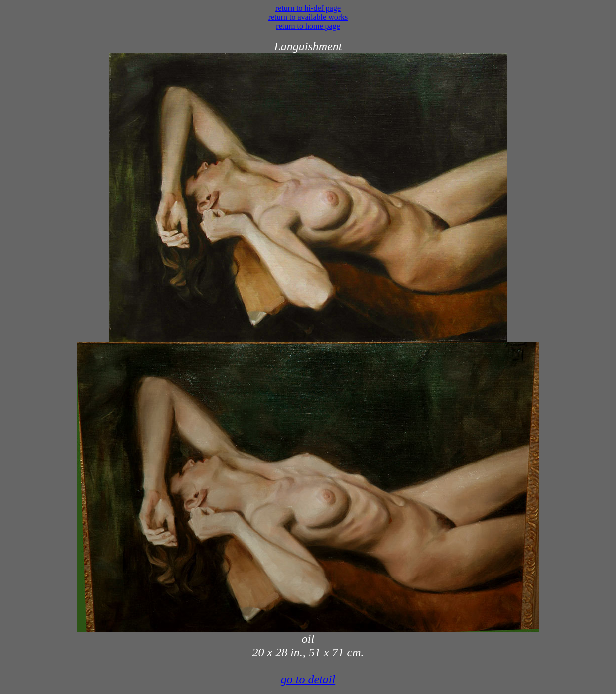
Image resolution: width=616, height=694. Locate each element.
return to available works (308, 17)
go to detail (308, 679)
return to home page (308, 26)
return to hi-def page (308, 8)
